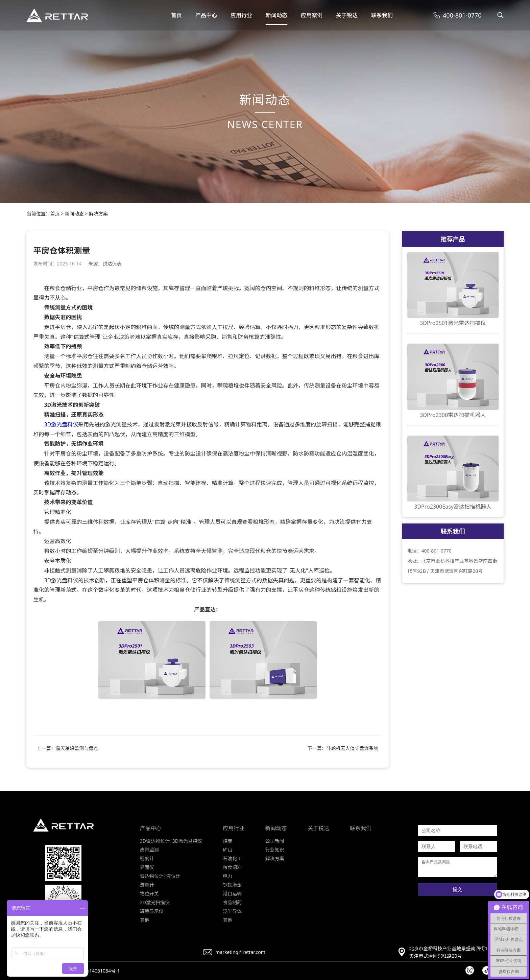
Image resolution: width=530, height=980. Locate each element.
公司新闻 (275, 841)
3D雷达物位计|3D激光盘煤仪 (171, 841)
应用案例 (312, 15)
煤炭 (227, 841)
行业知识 (275, 850)
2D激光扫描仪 (155, 902)
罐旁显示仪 (152, 911)
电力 (227, 876)
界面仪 (147, 867)
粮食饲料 (232, 867)
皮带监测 (149, 850)
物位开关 (149, 894)
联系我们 (382, 15)
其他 (145, 920)
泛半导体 (232, 911)
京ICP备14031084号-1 (96, 971)
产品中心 (206, 15)
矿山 (227, 850)
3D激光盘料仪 (61, 424)
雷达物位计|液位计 (160, 876)
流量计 (147, 885)
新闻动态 (276, 15)
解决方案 (98, 214)
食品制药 (232, 902)
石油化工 (232, 858)
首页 (176, 15)
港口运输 (232, 894)
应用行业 (241, 15)
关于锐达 (347, 15)
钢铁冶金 (232, 885)
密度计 (147, 858)
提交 (457, 889)
